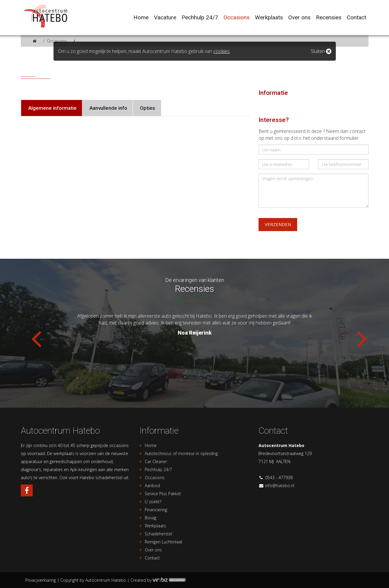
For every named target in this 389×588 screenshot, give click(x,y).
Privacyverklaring (41, 580)
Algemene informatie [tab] (52, 108)
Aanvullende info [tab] (108, 108)
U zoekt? (150, 502)
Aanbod (149, 486)
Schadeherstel (155, 534)
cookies (222, 51)
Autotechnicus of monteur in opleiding (178, 453)
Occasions (57, 41)
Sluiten (321, 51)
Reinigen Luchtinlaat (160, 542)
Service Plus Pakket (160, 494)
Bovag (147, 518)
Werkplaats (152, 526)
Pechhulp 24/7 (155, 469)
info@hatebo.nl (280, 486)
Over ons (150, 550)
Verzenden (278, 224)
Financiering (153, 510)
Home (147, 445)
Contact (149, 558)
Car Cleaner (153, 461)
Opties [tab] (147, 108)
